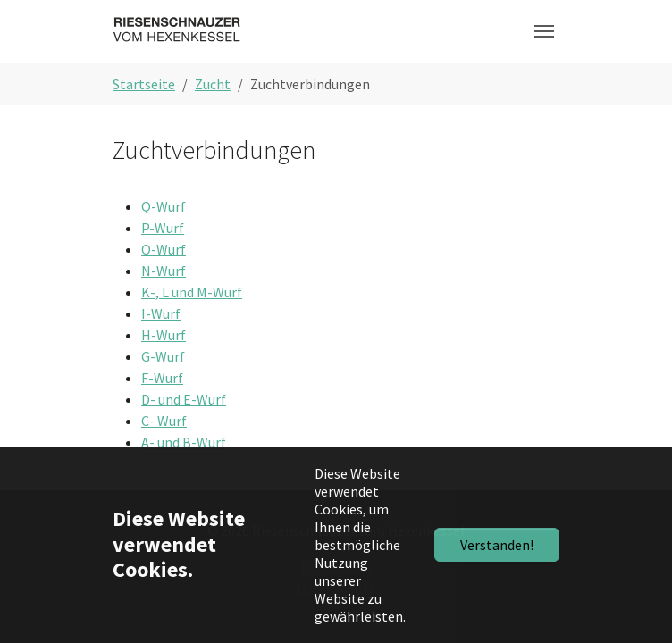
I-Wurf (161, 313)
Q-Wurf (164, 206)
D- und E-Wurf (184, 399)
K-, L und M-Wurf (192, 292)
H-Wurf (164, 335)
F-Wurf (162, 378)
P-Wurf (163, 228)
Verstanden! (497, 545)
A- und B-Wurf (184, 442)
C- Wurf (164, 421)
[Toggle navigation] (544, 31)
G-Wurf (163, 356)
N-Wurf (164, 271)
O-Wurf (164, 249)
